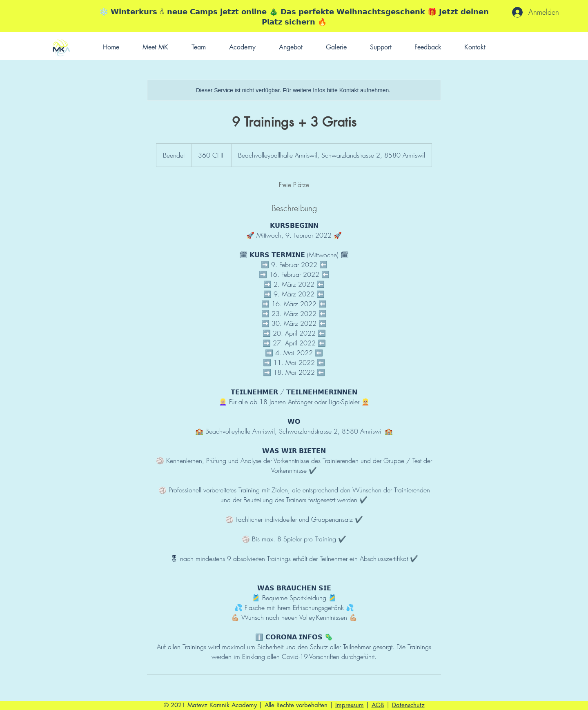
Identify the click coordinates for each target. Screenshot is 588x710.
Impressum (350, 705)
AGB (378, 705)
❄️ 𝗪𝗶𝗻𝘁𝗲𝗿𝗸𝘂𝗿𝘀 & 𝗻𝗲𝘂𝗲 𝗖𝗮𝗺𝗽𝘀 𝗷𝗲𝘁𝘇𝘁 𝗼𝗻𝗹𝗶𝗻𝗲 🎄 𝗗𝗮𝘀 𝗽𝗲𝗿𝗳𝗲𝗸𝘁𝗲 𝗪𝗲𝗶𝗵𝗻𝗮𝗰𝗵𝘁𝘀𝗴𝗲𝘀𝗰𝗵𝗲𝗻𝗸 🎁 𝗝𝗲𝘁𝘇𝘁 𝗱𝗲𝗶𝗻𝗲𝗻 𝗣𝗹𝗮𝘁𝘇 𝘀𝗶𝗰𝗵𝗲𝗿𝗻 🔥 (294, 17)
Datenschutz (408, 705)
